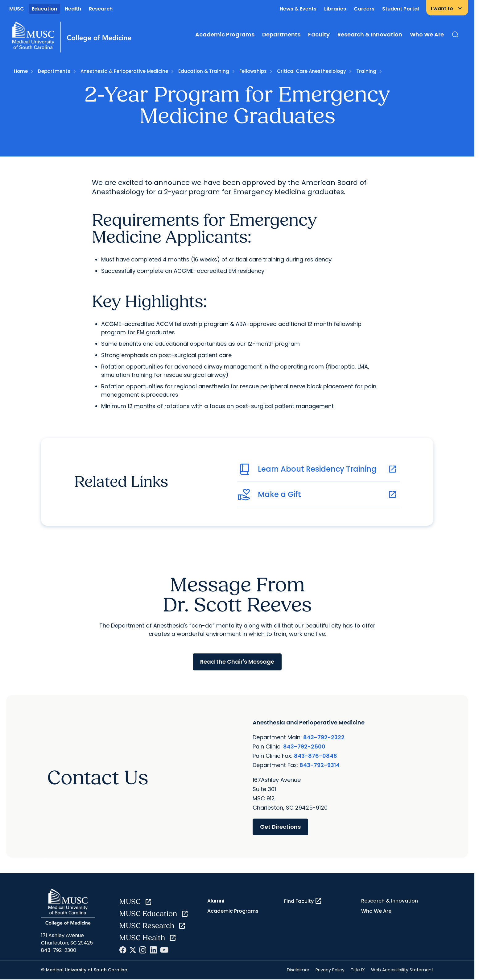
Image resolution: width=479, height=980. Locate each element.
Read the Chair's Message (237, 662)
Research (101, 9)
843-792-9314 (320, 765)
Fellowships (253, 71)
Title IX (358, 970)
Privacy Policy (330, 970)
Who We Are (427, 34)
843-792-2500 (304, 746)
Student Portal (401, 9)
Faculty (319, 34)
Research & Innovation (370, 34)
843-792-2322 (324, 737)
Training (366, 71)
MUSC (17, 9)
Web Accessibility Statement (402, 970)
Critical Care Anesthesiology (312, 71)
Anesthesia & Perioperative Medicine (124, 71)
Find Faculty (303, 901)
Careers (364, 9)
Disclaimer (298, 970)
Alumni (216, 901)
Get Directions (280, 826)
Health (73, 9)
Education (44, 9)
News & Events (298, 9)
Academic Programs (225, 34)
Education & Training (204, 71)
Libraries (335, 9)
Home (21, 71)
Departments (281, 34)
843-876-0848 (316, 755)
